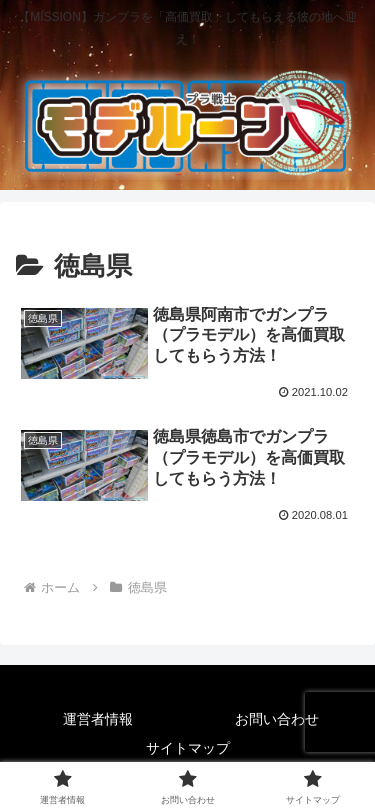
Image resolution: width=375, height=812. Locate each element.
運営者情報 (98, 719)
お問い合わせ (277, 719)
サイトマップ (188, 748)
